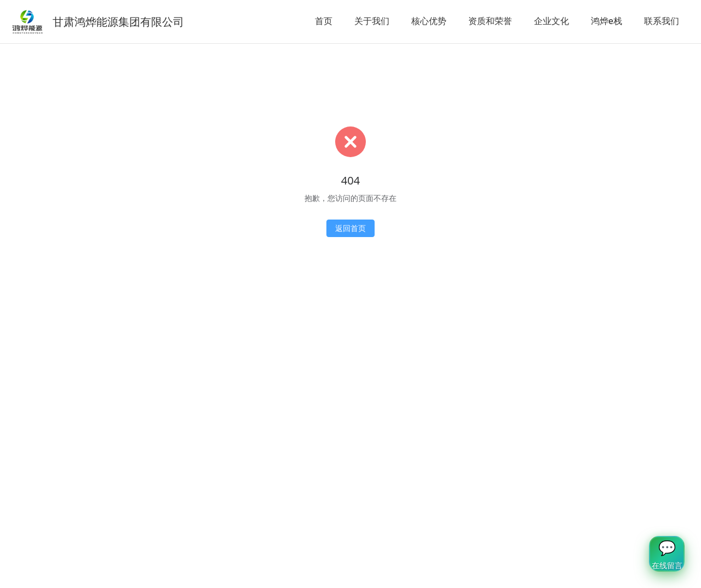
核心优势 (429, 21)
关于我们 (372, 21)
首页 (324, 21)
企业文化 (551, 21)
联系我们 (662, 21)
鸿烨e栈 (607, 21)
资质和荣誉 (490, 21)
